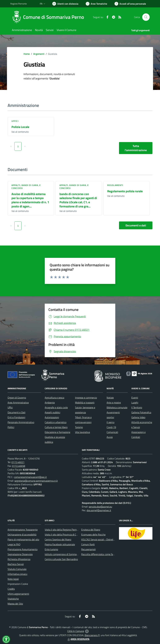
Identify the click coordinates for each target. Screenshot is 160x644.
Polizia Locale (20, 127)
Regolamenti (115, 185)
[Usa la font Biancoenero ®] (65, 4)
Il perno (110, 422)
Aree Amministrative (18, 402)
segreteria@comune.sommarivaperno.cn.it (36, 481)
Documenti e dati (136, 225)
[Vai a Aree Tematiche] (96, 4)
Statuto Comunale (17, 569)
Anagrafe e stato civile (56, 407)
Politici (11, 427)
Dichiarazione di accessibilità (22, 535)
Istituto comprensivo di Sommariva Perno (66, 554)
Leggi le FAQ (14, 544)
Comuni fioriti (88, 544)
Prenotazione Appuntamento (23, 549)
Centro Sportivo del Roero (58, 539)
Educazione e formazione (57, 432)
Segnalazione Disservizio (20, 554)
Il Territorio (137, 407)
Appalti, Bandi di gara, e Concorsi (26, 187)
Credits (11, 589)
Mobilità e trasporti (85, 402)
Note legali (13, 579)
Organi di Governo (17, 398)
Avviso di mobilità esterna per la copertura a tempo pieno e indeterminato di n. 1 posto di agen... (30, 200)
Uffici (15, 121)
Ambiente (50, 402)
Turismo (79, 427)
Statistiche (13, 599)
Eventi (135, 398)
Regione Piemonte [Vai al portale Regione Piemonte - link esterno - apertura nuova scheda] (19, 4)
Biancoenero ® (92, 635)
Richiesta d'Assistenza (19, 559)
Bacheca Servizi (16, 564)
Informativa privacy (17, 574)
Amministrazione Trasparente (23, 530)
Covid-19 (111, 427)
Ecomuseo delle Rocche (93, 535)
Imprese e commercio (86, 398)
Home (27, 54)
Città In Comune (76, 631)
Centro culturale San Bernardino (61, 559)
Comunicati (112, 432)
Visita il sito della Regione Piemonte (63, 530)
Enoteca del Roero (91, 530)
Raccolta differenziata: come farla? (99, 554)
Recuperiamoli (88, 549)
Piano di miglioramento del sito (23, 539)
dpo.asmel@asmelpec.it (99, 510)
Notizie (110, 398)
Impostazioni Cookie (18, 584)
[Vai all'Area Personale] (130, 4)
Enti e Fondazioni (16, 417)
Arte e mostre (114, 402)
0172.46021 (18, 462)
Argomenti (39, 54)
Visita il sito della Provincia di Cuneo (63, 535)
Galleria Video (138, 417)
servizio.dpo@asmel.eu (100, 507)
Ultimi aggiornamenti (18, 594)
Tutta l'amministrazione (136, 148)
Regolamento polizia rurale (125, 191)
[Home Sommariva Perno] (49, 17)
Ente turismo (51, 549)
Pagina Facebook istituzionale (60, 544)
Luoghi (135, 402)
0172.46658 (19, 466)
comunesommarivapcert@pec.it (30, 477)
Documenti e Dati (16, 412)
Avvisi (110, 437)
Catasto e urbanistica (56, 422)
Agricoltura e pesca (54, 398)
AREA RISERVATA (78, 639)
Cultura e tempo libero (56, 427)
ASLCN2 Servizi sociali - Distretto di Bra (102, 539)
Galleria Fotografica (141, 412)
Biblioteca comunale (117, 407)
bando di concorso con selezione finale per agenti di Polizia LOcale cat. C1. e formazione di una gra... (78, 200)
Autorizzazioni (52, 417)
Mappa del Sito (15, 604)
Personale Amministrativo (21, 422)
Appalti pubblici (52, 412)
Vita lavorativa (82, 432)
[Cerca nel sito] (146, 17)
